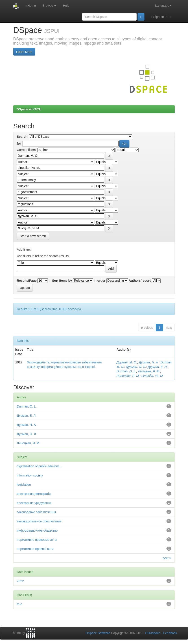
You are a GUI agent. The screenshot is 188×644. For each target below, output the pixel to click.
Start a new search (33, 236)
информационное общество (37, 530)
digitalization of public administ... (39, 466)
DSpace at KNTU (29, 109)
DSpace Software (98, 633)
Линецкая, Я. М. (128, 376)
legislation (24, 485)
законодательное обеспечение (39, 521)
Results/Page (27, 281)
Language (163, 6)
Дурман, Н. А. (149, 362)
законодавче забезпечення (36, 512)
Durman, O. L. (126, 371)
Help (66, 6)
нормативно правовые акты (37, 540)
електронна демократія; (34, 494)
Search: (23, 137)
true (20, 604)
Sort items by (62, 281)
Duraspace (153, 633)
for (19, 144)
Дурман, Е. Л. (158, 367)
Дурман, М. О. (127, 362)
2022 (20, 581)
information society (30, 475)
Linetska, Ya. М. (153, 376)
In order (100, 281)
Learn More (24, 52)
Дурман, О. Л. (136, 367)
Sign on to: (161, 17)
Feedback (170, 633)
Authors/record (140, 281)
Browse (49, 6)
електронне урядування (34, 503)
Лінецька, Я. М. (149, 371)
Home (31, 6)
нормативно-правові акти (35, 549)
